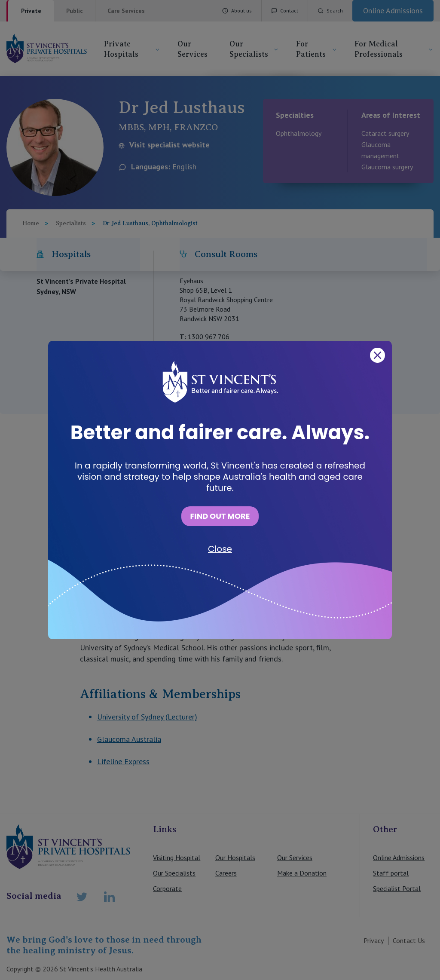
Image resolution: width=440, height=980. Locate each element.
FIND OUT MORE (220, 516)
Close (220, 549)
